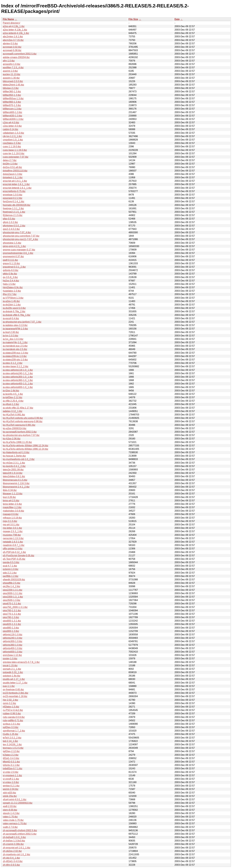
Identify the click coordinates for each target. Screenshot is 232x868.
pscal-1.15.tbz (10, 665)
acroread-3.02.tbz (12, 47)
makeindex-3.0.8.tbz (13, 511)
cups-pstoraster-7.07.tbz (16, 157)
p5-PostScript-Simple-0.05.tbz (19, 556)
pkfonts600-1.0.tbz (13, 652)
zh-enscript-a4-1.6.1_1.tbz (17, 848)
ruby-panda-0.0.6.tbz (14, 717)
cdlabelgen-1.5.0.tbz (13, 133)
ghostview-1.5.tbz (12, 243)
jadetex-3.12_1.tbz (13, 411)
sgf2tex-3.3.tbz (11, 727)
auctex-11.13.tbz (12, 74)
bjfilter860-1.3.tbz (12, 102)
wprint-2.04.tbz (11, 789)
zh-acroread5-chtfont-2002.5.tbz (20, 834)
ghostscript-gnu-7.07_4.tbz (17, 232)
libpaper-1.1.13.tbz (13, 494)
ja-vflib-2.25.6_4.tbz (13, 401)
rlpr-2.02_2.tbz (10, 700)
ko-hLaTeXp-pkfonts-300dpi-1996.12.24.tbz (26, 446)
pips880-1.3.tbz (11, 628)
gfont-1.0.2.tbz (10, 222)
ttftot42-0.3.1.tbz (11, 762)
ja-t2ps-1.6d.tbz (11, 391)
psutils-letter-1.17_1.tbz (15, 683)
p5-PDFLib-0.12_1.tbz (14, 552)
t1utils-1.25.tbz (11, 734)
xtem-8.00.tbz (10, 810)
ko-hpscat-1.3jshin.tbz (14, 456)
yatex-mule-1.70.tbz (13, 820)
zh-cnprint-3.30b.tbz (13, 844)
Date (177, 19)
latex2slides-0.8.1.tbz (14, 476)
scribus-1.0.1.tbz (11, 724)
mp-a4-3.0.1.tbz (11, 525)
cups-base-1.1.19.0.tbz (15, 150)
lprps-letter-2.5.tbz (12, 504)
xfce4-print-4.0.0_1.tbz (15, 799)
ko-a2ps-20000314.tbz (15, 428)
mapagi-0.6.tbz (11, 514)
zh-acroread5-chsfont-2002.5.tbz (20, 830)
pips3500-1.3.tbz (12, 600)
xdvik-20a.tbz (10, 796)
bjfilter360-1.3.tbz (12, 92)
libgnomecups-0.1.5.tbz (15, 480)
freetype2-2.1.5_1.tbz (14, 212)
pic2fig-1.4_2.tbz (11, 586)
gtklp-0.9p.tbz (10, 274)
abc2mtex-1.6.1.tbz (13, 37)
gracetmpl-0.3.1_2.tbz (14, 267)
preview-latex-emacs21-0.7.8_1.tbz (21, 662)
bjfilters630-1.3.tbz (13, 116)
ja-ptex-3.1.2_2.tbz (13, 363)
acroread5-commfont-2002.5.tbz (20, 54)
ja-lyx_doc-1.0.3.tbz (13, 339)
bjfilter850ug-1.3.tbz (13, 98)
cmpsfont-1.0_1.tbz (13, 140)
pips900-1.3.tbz (11, 631)
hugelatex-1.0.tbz (12, 291)
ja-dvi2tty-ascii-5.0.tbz (14, 308)
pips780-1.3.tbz (11, 617)
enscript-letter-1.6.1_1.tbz (16, 184)
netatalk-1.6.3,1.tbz (13, 542)
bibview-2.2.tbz (11, 88)
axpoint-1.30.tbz (11, 78)
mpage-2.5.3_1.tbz (13, 531)
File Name (8, 19)
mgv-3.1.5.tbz (10, 521)
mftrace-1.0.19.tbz (12, 518)
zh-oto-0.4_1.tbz (11, 858)
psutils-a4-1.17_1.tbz (14, 679)
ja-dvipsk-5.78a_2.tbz (14, 311)
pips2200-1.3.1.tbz (13, 590)
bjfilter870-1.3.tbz (12, 105)
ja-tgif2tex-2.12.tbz (13, 397)
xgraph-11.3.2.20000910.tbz (18, 803)
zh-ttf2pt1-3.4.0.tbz (13, 861)
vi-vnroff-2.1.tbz (11, 779)
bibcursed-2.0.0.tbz (13, 81)
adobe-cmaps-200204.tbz (16, 57)
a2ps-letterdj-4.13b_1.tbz (16, 33)
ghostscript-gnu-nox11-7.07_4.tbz (20, 239)
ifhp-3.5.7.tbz (10, 294)
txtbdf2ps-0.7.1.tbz (13, 768)
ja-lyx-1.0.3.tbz (11, 336)
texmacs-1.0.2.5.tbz (13, 748)
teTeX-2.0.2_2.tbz (12, 738)
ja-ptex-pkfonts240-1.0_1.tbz (18, 373)
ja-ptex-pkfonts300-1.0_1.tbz (18, 377)
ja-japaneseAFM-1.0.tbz (15, 329)
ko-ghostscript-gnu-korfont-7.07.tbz (21, 435)
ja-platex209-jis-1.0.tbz (15, 356)
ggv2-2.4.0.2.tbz (11, 229)
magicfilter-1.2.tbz (12, 507)
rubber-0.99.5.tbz (12, 714)
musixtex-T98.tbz (12, 535)
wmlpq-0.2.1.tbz (11, 786)
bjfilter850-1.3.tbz (12, 95)
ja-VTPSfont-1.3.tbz (13, 298)
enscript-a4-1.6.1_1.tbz (15, 181)
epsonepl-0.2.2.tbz (13, 198)
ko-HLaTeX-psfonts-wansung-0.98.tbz (23, 421)
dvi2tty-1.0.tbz (10, 164)
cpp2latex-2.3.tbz (12, 143)
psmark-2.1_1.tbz (12, 669)
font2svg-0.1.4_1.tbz (14, 201)
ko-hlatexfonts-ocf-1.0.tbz (16, 452)
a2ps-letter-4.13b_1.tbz (15, 30)
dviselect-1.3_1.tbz (13, 177)
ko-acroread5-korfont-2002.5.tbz (20, 432)
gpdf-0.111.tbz (10, 260)
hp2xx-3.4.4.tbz (11, 281)
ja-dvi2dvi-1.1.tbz (12, 305)
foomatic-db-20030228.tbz (17, 205)
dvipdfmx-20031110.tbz (15, 171)
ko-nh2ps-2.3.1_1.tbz (14, 463)
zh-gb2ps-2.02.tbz (12, 851)
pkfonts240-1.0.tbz (13, 638)
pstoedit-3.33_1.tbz (13, 672)
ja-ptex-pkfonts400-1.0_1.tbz (18, 384)
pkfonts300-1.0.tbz (13, 641)
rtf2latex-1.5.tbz (11, 707)
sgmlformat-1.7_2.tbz (14, 731)
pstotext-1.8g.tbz (12, 676)
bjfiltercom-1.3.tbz (12, 109)
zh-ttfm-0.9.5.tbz (11, 865)
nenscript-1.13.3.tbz (13, 538)
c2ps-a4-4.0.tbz (11, 122)
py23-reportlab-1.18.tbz (15, 696)
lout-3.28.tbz (9, 497)
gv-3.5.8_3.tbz (10, 277)
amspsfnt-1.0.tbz (12, 64)
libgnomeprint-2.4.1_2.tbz (16, 487)
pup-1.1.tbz (9, 686)
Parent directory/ (11, 23)
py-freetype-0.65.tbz (13, 689)
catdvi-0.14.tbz (11, 129)
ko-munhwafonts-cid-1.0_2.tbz (19, 459)
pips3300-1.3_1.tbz (13, 597)
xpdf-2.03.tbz (10, 806)
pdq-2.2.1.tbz (10, 573)
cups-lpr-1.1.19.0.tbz (14, 153)
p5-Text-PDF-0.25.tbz (14, 559)
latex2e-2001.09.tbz (13, 470)
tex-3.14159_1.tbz (12, 744)
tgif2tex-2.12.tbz (11, 751)
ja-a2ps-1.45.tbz (11, 301)
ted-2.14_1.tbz (10, 741)
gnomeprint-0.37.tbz (13, 256)
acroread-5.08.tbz (12, 50)
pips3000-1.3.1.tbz (13, 593)
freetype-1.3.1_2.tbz (13, 208)
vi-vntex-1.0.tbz (11, 782)
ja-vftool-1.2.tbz (11, 404)
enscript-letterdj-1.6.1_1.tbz (17, 188)
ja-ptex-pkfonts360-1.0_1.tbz (18, 380)
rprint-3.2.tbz (9, 703)
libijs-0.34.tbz (10, 490)
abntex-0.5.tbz (10, 43)
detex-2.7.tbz (10, 160)
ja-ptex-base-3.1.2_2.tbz (16, 366)
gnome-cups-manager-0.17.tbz (19, 250)
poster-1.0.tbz (10, 659)
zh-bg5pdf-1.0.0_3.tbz (14, 837)
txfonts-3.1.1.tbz (11, 765)
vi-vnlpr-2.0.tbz (11, 772)
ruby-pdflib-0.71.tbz (13, 720)
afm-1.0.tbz (9, 61)
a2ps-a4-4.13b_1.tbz (14, 26)
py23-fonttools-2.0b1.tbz (16, 693)
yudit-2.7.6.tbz (10, 827)
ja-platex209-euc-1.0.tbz (16, 353)
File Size (133, 19)
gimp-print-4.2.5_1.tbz (14, 246)
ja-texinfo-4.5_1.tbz (13, 394)
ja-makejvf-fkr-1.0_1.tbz (15, 342)
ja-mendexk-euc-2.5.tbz (15, 346)
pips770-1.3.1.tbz (12, 614)
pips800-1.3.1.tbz (12, 621)
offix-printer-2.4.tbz (13, 549)
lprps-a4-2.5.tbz (11, 501)
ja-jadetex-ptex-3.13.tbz (15, 325)
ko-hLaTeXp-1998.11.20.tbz (17, 442)
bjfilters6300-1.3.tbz (13, 119)
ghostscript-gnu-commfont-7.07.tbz (21, 236)
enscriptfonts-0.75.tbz (14, 191)
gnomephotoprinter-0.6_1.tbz (18, 253)
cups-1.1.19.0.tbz (12, 146)
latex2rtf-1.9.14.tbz (13, 473)
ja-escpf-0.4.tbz (11, 318)
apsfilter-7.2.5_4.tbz (13, 68)
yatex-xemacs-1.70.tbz (15, 823)
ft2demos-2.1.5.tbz (13, 215)
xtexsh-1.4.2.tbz (11, 813)
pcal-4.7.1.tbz (10, 566)
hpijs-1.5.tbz (9, 284)
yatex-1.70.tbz (10, 817)
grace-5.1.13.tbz (11, 263)
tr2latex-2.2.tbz (11, 755)
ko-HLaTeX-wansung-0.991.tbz (19, 425)
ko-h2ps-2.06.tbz (12, 439)
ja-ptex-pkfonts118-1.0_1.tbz (18, 370)
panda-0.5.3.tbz (11, 562)
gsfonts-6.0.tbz (11, 270)
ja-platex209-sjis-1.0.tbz (15, 360)
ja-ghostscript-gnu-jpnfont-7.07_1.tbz (22, 322)
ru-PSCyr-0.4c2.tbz (13, 710)
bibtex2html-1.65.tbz (13, 85)
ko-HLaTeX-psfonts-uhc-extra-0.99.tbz (23, 418)
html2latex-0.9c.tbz (13, 287)
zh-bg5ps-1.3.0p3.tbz (14, 841)
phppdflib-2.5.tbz (12, 583)
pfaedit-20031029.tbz (14, 580)
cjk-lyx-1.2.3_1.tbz (12, 136)
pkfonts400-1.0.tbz (13, 648)
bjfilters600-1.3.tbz (13, 112)
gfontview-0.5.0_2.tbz (14, 226)
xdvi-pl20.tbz (9, 793)
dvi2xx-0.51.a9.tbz (12, 167)
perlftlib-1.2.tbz (11, 576)
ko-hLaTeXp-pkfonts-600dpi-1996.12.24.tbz (26, 449)
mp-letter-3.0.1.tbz (12, 528)
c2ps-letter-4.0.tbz (12, 126)
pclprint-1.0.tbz (11, 569)
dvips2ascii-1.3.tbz (13, 174)
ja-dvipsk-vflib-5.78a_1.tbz (17, 315)
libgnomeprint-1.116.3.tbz (16, 483)
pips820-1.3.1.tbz (12, 624)
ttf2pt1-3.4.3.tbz (11, 758)
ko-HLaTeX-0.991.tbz (14, 415)
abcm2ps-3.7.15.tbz (13, 40)
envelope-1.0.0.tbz (13, 195)
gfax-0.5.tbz (9, 219)
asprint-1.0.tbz (10, 71)
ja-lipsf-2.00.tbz (11, 332)
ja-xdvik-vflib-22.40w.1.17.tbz (18, 408)
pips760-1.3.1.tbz (12, 611)
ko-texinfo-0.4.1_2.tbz (14, 466)
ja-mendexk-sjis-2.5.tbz (15, 349)
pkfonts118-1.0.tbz (13, 635)
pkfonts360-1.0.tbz (13, 645)
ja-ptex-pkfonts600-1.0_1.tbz (18, 387)
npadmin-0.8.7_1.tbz (14, 545)
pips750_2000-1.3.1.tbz (15, 607)
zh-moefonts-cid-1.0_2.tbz (16, 854)
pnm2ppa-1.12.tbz (12, 655)
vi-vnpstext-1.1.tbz (12, 775)
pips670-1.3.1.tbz (12, 604)
